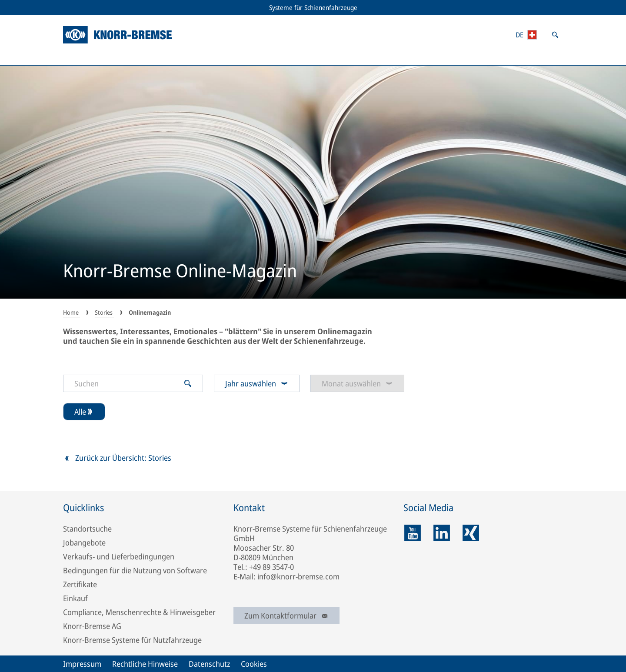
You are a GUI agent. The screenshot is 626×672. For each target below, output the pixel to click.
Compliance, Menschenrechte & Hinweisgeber (139, 612)
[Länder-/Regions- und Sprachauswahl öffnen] (526, 35)
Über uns (543, 57)
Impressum (82, 664)
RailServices (179, 57)
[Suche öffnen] (555, 35)
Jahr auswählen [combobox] (257, 383)
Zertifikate (80, 584)
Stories (274, 57)
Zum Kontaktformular (286, 615)
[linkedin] (442, 533)
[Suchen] (127, 383)
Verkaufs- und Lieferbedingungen (119, 556)
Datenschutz (209, 664)
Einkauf (75, 598)
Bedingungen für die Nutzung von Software (135, 570)
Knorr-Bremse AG (92, 626)
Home (72, 312)
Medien (452, 57)
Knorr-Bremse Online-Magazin (180, 272)
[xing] (471, 533)
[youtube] (413, 533)
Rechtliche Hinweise (145, 664)
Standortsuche (87, 529)
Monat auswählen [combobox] (357, 383)
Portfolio (82, 57)
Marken (363, 57)
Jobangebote (84, 542)
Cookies (254, 664)
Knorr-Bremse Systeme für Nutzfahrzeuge (132, 640)
